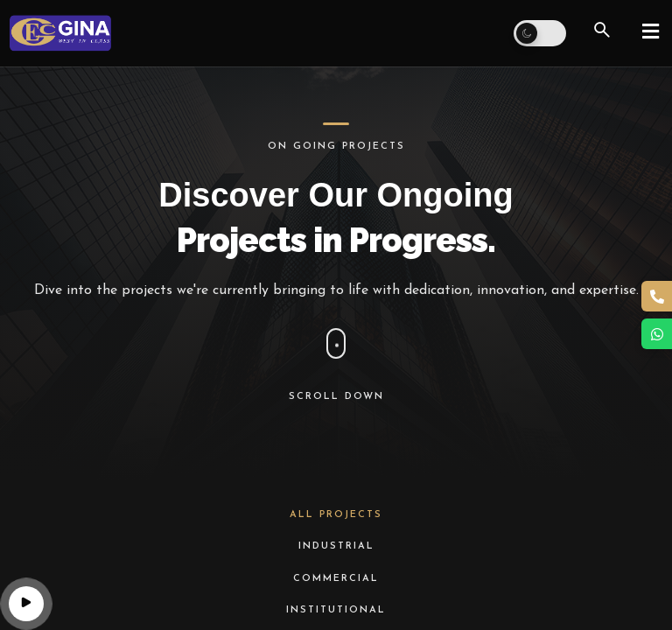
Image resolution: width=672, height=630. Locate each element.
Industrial (336, 546)
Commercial (336, 579)
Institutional (336, 610)
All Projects (336, 515)
